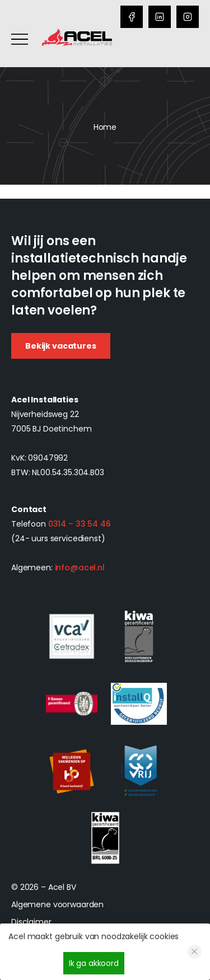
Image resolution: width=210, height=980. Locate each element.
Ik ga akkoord (94, 963)
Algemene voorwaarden (57, 904)
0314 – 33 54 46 (80, 524)
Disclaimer (31, 922)
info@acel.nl (80, 568)
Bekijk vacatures (61, 346)
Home (105, 127)
